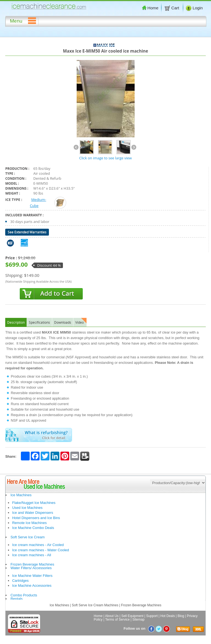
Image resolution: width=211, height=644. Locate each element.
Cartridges (20, 581)
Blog (181, 616)
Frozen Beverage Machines (32, 564)
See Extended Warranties (27, 232)
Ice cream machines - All (32, 555)
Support (152, 616)
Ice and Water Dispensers (33, 513)
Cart (172, 8)
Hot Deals (168, 616)
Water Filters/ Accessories (31, 568)
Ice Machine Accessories (32, 586)
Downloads (63, 322)
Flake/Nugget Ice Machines (34, 503)
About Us (112, 616)
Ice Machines (21, 495)
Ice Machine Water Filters (32, 576)
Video (80, 322)
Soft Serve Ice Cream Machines (95, 605)
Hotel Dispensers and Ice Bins (36, 518)
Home (150, 8)
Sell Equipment (132, 616)
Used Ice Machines (27, 508)
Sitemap (138, 620)
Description (16, 322)
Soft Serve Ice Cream (27, 537)
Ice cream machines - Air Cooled (38, 545)
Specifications (39, 322)
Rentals (16, 599)
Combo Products (24, 595)
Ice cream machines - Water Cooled (41, 550)
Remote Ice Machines (29, 523)
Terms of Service (117, 620)
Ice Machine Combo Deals (33, 528)
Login (194, 8)
